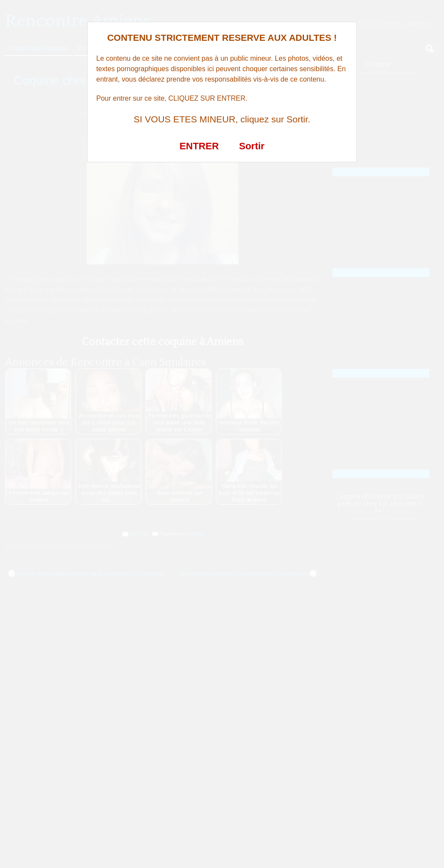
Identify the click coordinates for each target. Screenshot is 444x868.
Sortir (252, 146)
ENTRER (199, 146)
